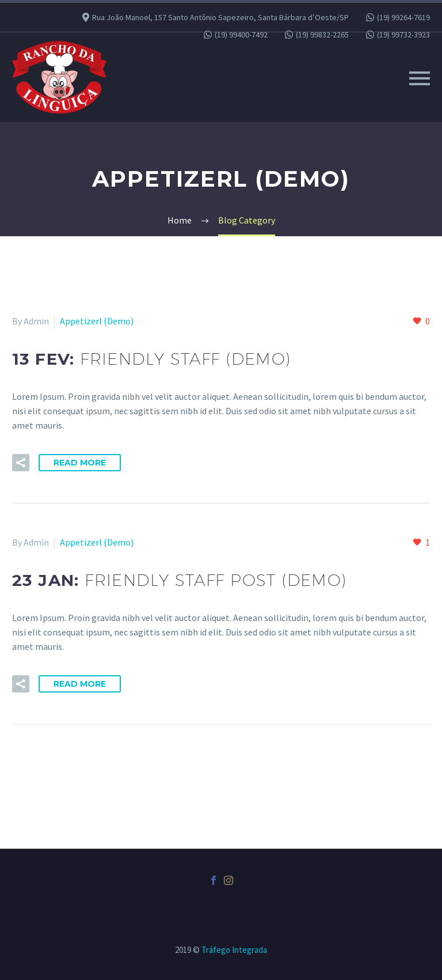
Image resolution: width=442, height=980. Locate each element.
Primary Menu (420, 78)
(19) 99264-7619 (403, 17)
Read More (80, 463)
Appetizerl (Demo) (97, 321)
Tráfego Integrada (234, 950)
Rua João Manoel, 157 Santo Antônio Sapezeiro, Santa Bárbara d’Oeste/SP (220, 17)
